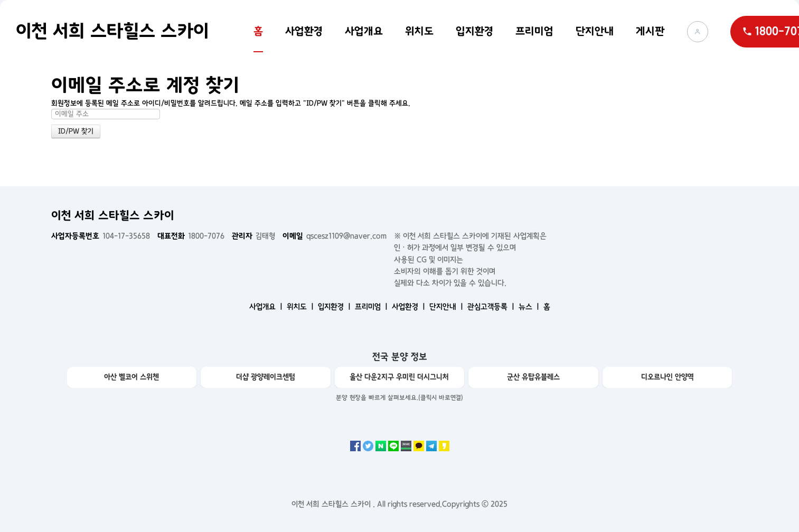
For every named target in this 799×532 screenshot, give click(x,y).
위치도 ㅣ (301, 307)
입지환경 (474, 31)
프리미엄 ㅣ (372, 307)
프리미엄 (534, 31)
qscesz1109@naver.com (335, 236)
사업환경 (304, 31)
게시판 (650, 31)
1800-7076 (191, 236)
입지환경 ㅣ (335, 307)
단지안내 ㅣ (447, 307)
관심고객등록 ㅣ (492, 307)
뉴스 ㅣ (530, 307)
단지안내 (595, 31)
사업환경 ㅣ (410, 307)
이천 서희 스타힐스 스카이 (112, 31)
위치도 (419, 31)
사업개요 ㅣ (267, 307)
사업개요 (364, 31)
